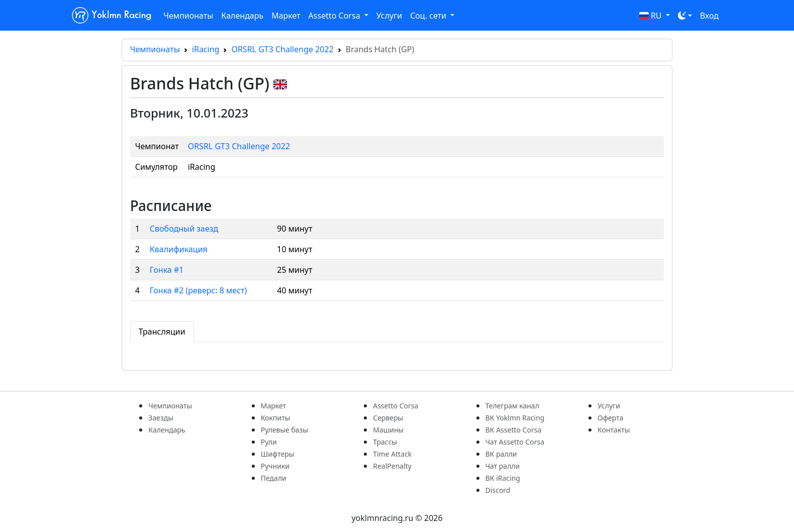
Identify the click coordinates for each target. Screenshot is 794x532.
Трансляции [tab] (162, 332)
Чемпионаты (188, 16)
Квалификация (179, 249)
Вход (709, 16)
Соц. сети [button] (429, 16)
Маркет (286, 16)
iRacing (206, 49)
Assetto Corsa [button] (335, 16)
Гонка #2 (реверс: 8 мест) (198, 290)
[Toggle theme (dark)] (685, 16)
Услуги (389, 16)
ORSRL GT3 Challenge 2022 (282, 49)
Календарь (242, 16)
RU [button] (652, 16)
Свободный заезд (184, 229)
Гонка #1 (167, 270)
